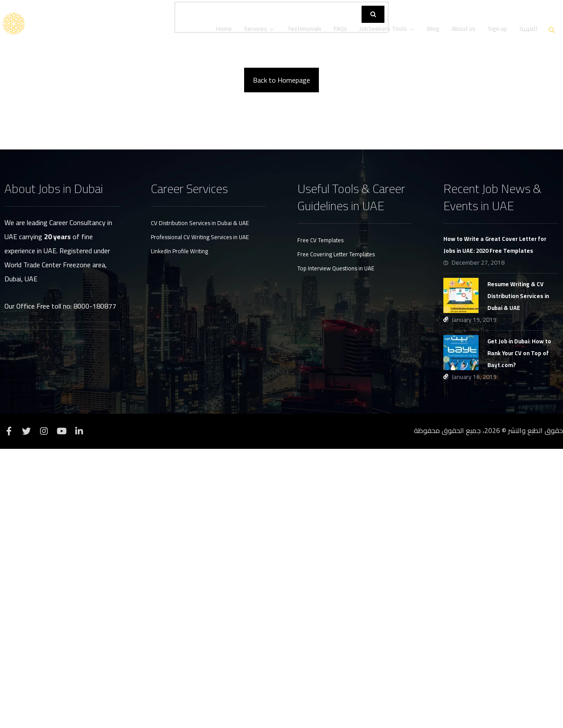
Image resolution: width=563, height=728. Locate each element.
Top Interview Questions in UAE (336, 547)
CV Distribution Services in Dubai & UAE (200, 502)
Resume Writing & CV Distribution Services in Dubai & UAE (518, 575)
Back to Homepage (281, 359)
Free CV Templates (320, 519)
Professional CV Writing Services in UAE (200, 516)
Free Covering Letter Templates (336, 533)
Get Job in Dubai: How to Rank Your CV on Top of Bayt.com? (519, 632)
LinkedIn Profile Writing (179, 530)
